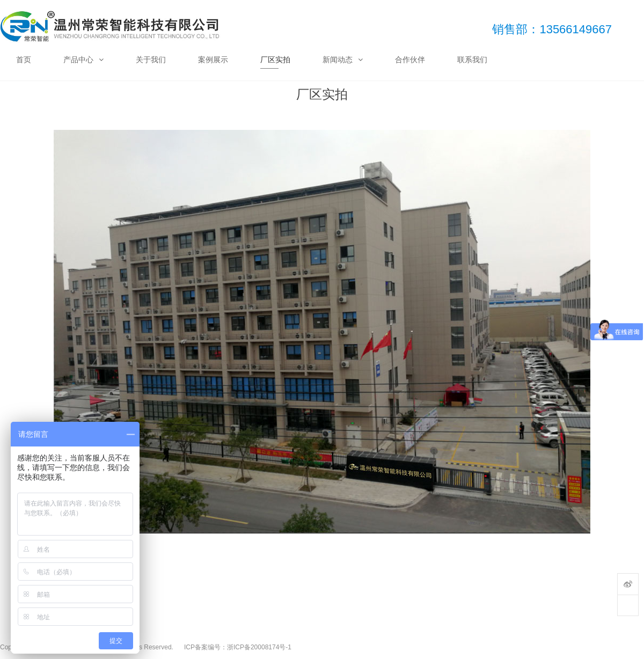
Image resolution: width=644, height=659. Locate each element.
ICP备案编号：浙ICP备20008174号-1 (238, 647)
